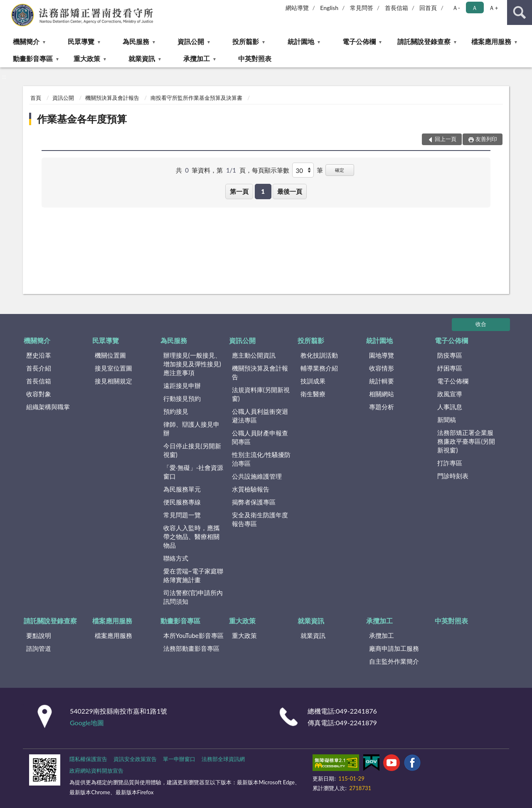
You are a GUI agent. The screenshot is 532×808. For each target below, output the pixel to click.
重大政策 (87, 58)
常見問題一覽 (182, 515)
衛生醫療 (313, 394)
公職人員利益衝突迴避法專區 (260, 416)
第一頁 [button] (239, 191)
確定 (340, 170)
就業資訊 (142, 58)
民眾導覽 (81, 41)
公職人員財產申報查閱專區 (260, 437)
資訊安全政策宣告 (135, 759)
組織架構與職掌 (48, 407)
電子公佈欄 (359, 41)
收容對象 (39, 394)
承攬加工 (197, 58)
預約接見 (176, 411)
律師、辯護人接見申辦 (191, 429)
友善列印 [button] (486, 139)
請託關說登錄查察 (424, 41)
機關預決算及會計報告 (112, 98)
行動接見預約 (182, 398)
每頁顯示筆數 (271, 170)
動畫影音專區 (33, 58)
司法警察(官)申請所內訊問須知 (193, 597)
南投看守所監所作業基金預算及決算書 (196, 98)
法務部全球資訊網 (223, 759)
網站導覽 (297, 8)
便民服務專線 (182, 502)
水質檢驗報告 (251, 489)
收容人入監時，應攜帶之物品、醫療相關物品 (191, 536)
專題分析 (382, 407)
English (329, 8)
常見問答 (362, 8)
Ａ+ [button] (493, 8)
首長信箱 (397, 8)
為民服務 (136, 41)
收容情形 (382, 368)
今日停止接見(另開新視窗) (192, 450)
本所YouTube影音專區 (193, 635)
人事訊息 (450, 407)
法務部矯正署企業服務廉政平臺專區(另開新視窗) (466, 441)
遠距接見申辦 (182, 385)
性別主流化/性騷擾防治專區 (261, 459)
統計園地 (301, 41)
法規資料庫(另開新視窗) (261, 394)
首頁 (36, 98)
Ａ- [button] (456, 8)
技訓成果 (313, 381)
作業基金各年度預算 (82, 119)
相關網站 (382, 394)
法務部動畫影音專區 (191, 648)
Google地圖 (87, 723)
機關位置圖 (110, 355)
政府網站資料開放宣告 (96, 771)
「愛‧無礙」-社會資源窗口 (193, 472)
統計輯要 (382, 381)
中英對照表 (255, 58)
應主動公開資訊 (254, 355)
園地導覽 (382, 355)
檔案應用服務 (491, 41)
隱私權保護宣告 (88, 759)
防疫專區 (450, 355)
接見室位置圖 (113, 368)
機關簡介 (26, 41)
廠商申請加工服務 (394, 648)
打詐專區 (450, 463)
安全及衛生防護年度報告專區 (260, 519)
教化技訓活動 (319, 355)
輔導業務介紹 (319, 368)
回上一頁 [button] (446, 139)
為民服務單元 (182, 489)
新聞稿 (447, 420)
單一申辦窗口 (179, 759)
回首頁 (428, 8)
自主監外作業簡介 (394, 661)
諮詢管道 (39, 648)
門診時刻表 (453, 476)
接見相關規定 (113, 381)
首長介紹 (39, 368)
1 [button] (263, 191)
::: (7, 6)
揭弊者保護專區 (254, 502)
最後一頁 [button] (290, 191)
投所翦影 (246, 41)
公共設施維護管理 (257, 476)
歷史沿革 (39, 355)
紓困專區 (450, 368)
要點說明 (39, 635)
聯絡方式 (176, 558)
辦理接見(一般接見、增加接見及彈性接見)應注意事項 (192, 364)
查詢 (520, 12)
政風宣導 (450, 394)
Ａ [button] (475, 8)
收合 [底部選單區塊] (481, 324)
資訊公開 (191, 41)
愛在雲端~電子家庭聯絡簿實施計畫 (193, 575)
